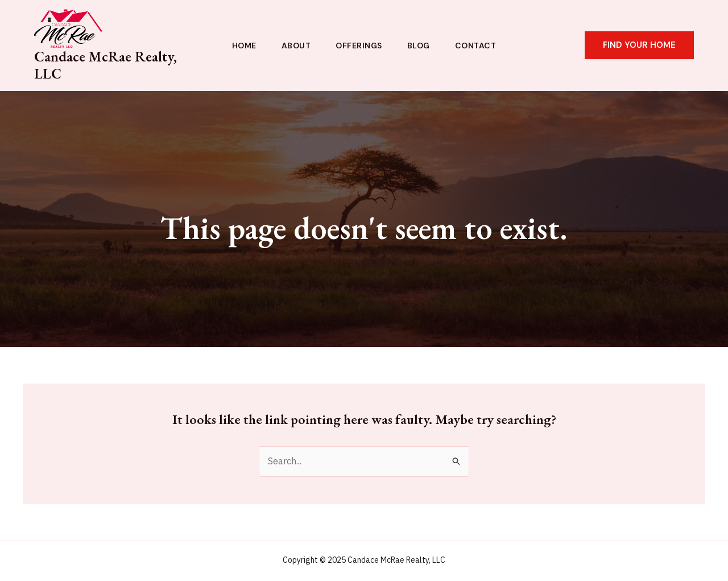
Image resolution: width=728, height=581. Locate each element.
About (296, 46)
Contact (476, 46)
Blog (419, 46)
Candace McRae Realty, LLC (106, 65)
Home (244, 46)
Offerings (359, 46)
